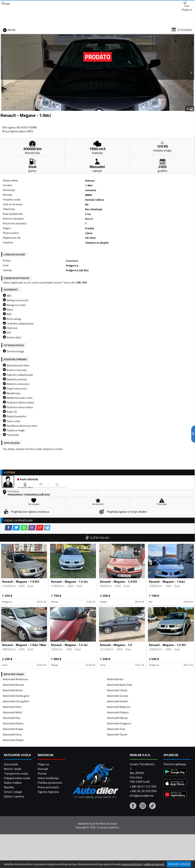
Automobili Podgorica (119, 556)
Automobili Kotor (12, 539)
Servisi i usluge (130, 29)
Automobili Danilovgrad (16, 528)
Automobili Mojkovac (119, 539)
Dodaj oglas (185, 29)
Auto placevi (63, 29)
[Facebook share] (17, 236)
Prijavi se (43, 857)
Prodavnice (41, 29)
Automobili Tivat (116, 562)
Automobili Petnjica (118, 545)
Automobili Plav (12, 551)
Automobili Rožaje (13, 562)
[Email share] (48, 236)
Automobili (11, 857)
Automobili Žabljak (13, 573)
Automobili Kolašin (117, 534)
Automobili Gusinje (118, 528)
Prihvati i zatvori (179, 864)
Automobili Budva (13, 523)
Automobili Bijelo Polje (120, 517)
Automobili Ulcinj (12, 567)
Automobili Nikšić (12, 545)
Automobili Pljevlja (117, 551)
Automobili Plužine (13, 556)
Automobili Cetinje (117, 523)
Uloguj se (185, 4)
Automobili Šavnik (117, 567)
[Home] (3, 29)
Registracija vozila (158, 29)
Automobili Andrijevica (15, 512)
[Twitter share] (25, 236)
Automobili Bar (115, 512)
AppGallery (122, 4)
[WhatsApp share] (32, 236)
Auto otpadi (105, 29)
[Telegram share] (56, 236)
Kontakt (165, 4)
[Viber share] (40, 236)
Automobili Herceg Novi (16, 534)
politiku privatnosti (154, 864)
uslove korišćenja (132, 864)
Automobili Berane (13, 517)
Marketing (144, 4)
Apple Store (98, 4)
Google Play (73, 4)
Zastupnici (84, 29)
